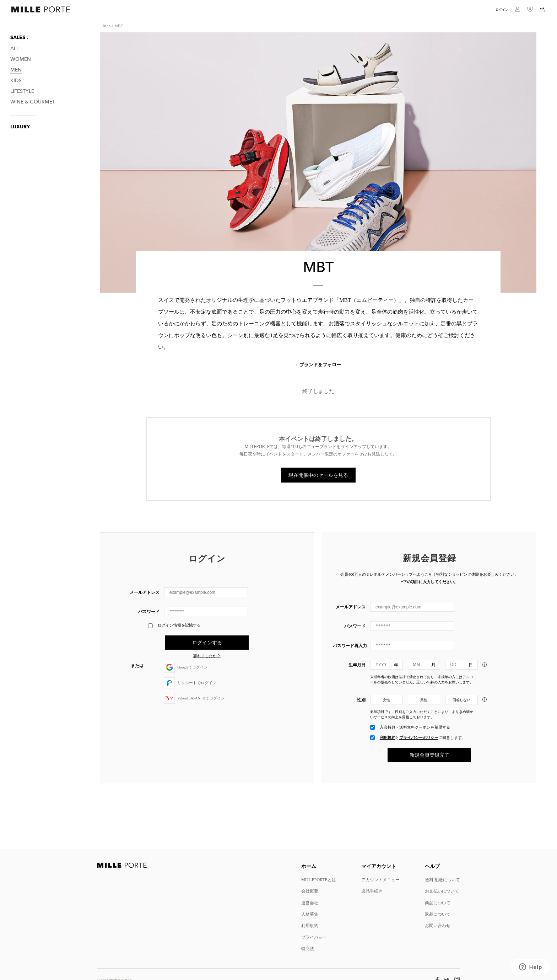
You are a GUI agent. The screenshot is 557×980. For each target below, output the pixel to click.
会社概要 (310, 891)
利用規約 (388, 737)
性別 (361, 700)
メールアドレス (145, 592)
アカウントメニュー (380, 880)
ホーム (309, 866)
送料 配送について (442, 880)
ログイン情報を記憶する (174, 626)
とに (423, 737)
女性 (386, 700)
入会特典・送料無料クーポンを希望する (415, 727)
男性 (424, 700)
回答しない (461, 700)
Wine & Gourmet (33, 102)
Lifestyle (22, 91)
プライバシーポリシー (419, 737)
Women (21, 59)
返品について (438, 914)
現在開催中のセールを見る (318, 475)
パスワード (149, 611)
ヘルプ (432, 866)
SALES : (19, 38)
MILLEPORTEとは (319, 880)
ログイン (502, 9)
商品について (438, 903)
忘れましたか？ (207, 656)
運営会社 (310, 903)
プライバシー (314, 937)
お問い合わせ (438, 925)
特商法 (308, 949)
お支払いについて (442, 891)
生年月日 (357, 665)
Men (16, 70)
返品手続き (372, 891)
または (137, 665)
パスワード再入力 (349, 646)
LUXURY (20, 127)
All (15, 49)
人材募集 (310, 914)
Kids (16, 81)
